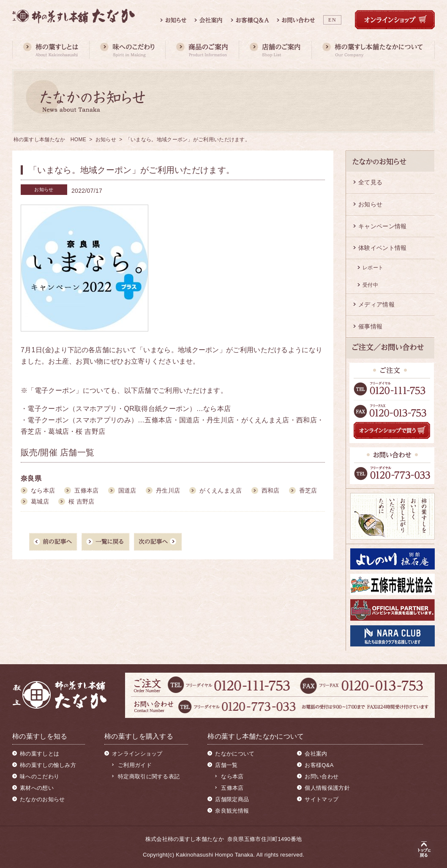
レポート (373, 268)
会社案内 (316, 754)
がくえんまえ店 (221, 490)
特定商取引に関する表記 (149, 776)
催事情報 (370, 326)
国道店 (127, 490)
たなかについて (235, 754)
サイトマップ (322, 799)
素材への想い (37, 788)
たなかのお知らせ (42, 799)
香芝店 (308, 490)
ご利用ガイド (135, 765)
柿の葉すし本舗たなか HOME (50, 140)
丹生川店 (168, 490)
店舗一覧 (226, 765)
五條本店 (86, 490)
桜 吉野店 (81, 501)
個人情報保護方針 (327, 788)
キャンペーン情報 (382, 226)
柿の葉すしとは (40, 754)
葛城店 (40, 501)
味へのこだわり (40, 776)
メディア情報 (376, 304)
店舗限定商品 (232, 799)
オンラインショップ (137, 754)
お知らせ (106, 140)
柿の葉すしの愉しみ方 (48, 765)
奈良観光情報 (232, 811)
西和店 (271, 490)
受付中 (370, 285)
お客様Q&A (319, 765)
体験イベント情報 (382, 248)
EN (332, 20)
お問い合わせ (322, 776)
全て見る (370, 182)
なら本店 (43, 490)
